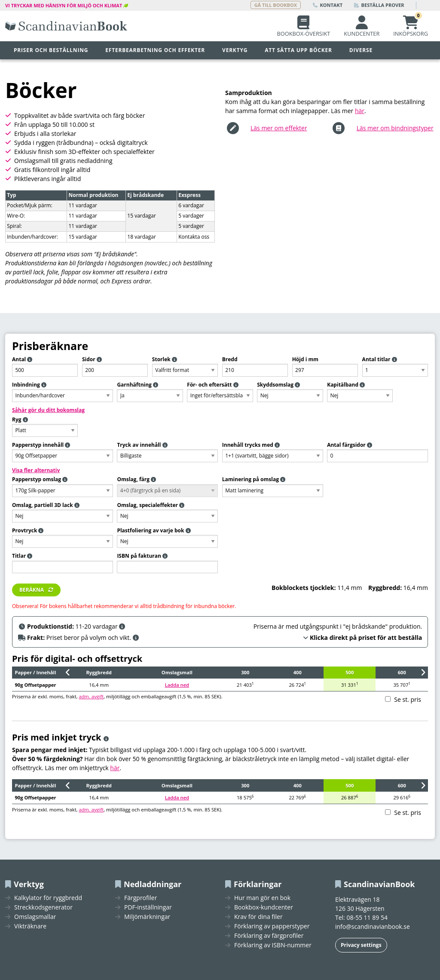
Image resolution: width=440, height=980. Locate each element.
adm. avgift (91, 696)
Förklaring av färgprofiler (269, 936)
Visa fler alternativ (36, 470)
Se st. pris (408, 699)
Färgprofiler (141, 898)
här (360, 111)
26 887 (350, 797)
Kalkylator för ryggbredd (48, 898)
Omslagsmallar (35, 917)
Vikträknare (30, 926)
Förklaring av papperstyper (272, 926)
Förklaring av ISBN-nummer (273, 945)
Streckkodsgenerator (43, 907)
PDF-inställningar (148, 907)
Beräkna (32, 590)
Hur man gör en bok (262, 898)
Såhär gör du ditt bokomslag (48, 410)
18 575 (245, 797)
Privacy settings (361, 945)
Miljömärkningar (147, 917)
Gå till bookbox (276, 5)
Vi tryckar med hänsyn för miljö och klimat (64, 5)
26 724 (297, 685)
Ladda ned (177, 685)
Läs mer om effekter (279, 128)
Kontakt (328, 5)
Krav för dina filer (258, 917)
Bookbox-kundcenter (264, 907)
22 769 (297, 797)
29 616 (402, 797)
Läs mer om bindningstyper (395, 128)
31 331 (350, 685)
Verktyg (235, 50)
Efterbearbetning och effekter (155, 50)
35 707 (402, 685)
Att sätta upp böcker (298, 50)
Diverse (361, 50)
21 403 (245, 685)
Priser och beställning (51, 50)
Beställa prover (379, 5)
